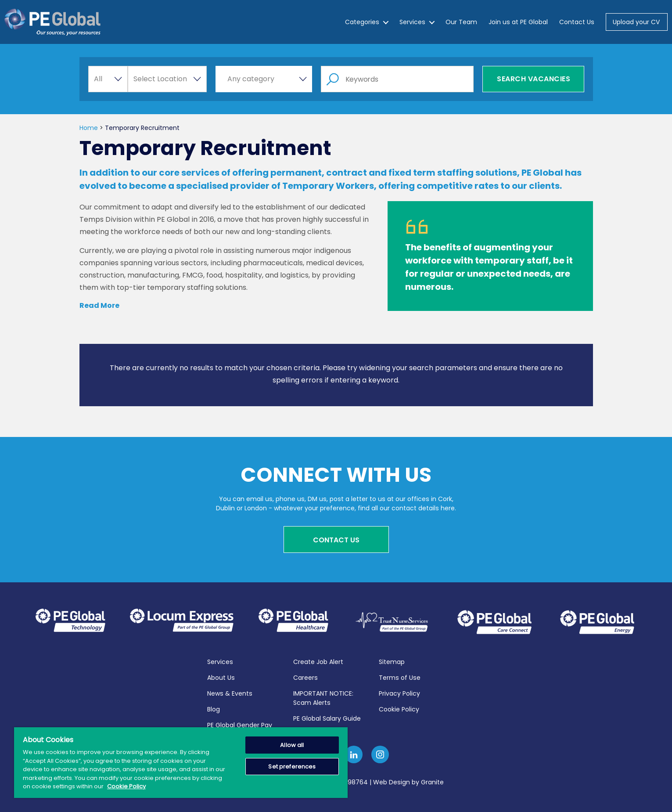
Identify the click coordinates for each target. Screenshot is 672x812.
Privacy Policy (399, 692)
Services (412, 22)
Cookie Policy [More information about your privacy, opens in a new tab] (126, 786)
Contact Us (577, 22)
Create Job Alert (318, 660)
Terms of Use (400, 676)
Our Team (461, 22)
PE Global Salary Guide (327, 717)
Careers (305, 676)
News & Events (230, 692)
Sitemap (392, 660)
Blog (214, 708)
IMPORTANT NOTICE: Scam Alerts (323, 697)
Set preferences (292, 767)
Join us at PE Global (518, 22)
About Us (221, 676)
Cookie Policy (399, 708)
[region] (181, 763)
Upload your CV (636, 22)
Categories (362, 22)
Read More (99, 305)
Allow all (292, 745)
